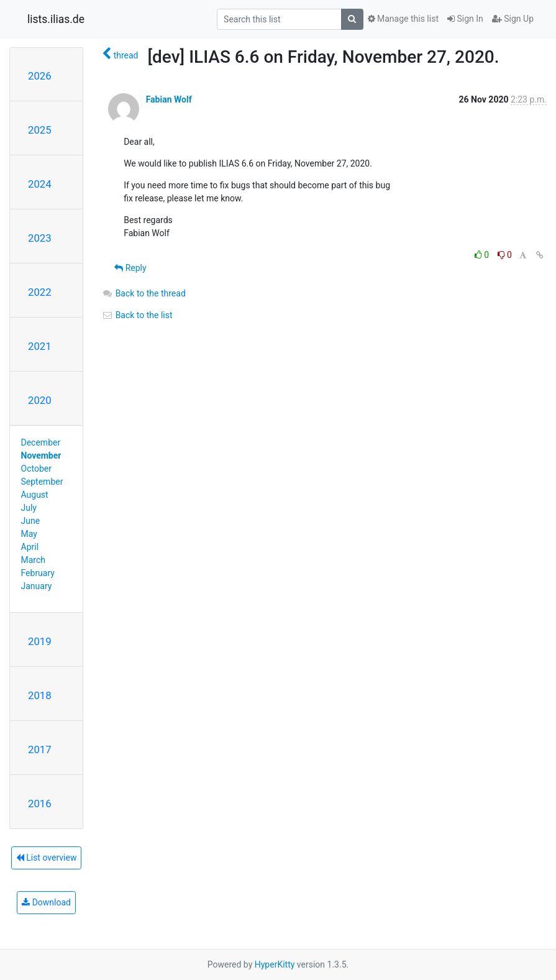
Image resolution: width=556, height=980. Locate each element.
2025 (40, 130)
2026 (40, 76)
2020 (40, 400)
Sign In (465, 19)
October (36, 469)
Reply (130, 268)
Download (46, 902)
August (35, 495)
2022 (40, 292)
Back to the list (137, 315)
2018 (40, 695)
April (30, 547)
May (29, 534)
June (31, 521)
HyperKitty (275, 964)
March (34, 560)
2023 (40, 238)
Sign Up (513, 19)
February (38, 573)
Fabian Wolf (169, 99)
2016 (40, 804)
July (29, 508)
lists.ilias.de (56, 19)
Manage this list (403, 19)
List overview (47, 858)
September (42, 482)
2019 (40, 641)
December (41, 442)
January (37, 586)
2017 (40, 749)
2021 (40, 346)
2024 (40, 184)
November (41, 456)
